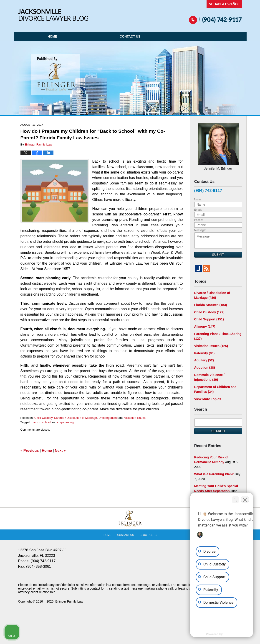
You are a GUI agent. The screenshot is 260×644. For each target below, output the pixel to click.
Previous (30, 451)
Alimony (205, 326)
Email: (198, 210)
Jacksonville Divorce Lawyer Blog (53, 15)
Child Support (209, 319)
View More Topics (208, 398)
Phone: (199, 220)
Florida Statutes (210, 305)
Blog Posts (148, 534)
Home (52, 36)
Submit (218, 255)
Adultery (204, 360)
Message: (200, 230)
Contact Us (130, 36)
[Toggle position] (235, 498)
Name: (198, 199)
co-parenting (65, 422)
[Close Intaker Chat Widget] (245, 498)
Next (60, 451)
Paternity (204, 353)
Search (218, 430)
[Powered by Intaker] (221, 634)
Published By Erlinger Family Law (216, 12)
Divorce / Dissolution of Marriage (76, 418)
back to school (41, 422)
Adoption (204, 367)
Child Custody (43, 418)
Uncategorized (108, 418)
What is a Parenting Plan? (214, 473)
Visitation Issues (135, 418)
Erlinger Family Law (69, 600)
